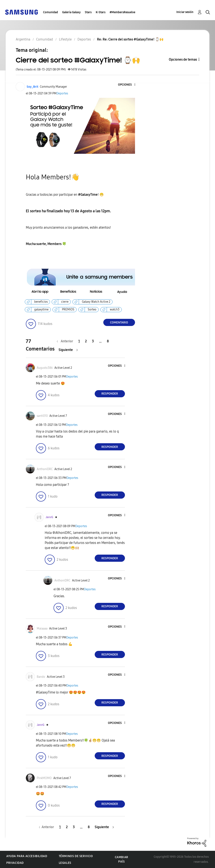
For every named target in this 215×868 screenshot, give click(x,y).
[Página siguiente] (68, 350)
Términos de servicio (76, 856)
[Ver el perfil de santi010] (42, 416)
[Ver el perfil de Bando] (41, 677)
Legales (65, 863)
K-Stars (101, 12)
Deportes (62, 93)
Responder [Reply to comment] (110, 394)
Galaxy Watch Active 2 (96, 302)
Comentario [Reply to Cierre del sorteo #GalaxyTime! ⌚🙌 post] (119, 323)
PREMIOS (68, 310)
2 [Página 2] (86, 341)
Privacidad (15, 863)
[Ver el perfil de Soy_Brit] (32, 87)
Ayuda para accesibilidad (27, 856)
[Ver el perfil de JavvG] (49, 517)
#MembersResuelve (122, 12)
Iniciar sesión (185, 12)
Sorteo (92, 310)
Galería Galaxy (71, 12)
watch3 (115, 310)
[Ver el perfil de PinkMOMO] (44, 778)
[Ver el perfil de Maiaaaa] (42, 629)
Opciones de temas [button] (183, 59)
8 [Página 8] (108, 341)
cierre (65, 302)
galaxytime (41, 310)
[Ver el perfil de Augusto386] (45, 368)
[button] (128, 85)
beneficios (41, 302)
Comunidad (50, 12)
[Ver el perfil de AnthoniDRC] (45, 469)
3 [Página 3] (93, 341)
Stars (88, 12)
